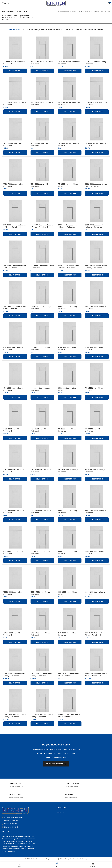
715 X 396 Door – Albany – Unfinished (41, 471)
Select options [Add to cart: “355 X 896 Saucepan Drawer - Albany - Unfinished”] (97, 275)
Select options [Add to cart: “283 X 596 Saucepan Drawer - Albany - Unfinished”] (15, 234)
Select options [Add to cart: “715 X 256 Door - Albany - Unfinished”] (42, 438)
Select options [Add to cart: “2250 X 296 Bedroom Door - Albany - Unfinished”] (97, 683)
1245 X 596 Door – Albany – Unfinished (69, 634)
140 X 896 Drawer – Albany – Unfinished (96, 104)
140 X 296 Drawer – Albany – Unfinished (42, 63)
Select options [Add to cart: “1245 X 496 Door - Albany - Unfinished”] (42, 642)
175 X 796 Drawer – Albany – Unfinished (15, 185)
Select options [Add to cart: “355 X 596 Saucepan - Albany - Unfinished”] (42, 275)
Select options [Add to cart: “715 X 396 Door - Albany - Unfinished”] (42, 479)
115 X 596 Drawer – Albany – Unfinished (14, 63)
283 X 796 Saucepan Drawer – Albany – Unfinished (42, 226)
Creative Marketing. (80, 859)
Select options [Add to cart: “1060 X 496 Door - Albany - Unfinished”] (42, 601)
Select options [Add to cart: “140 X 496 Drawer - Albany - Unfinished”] (15, 112)
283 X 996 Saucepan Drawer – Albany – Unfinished (96, 226)
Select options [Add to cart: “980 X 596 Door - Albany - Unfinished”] (97, 561)
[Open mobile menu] (5, 3)
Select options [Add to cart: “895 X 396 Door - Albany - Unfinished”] (97, 520)
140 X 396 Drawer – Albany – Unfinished (69, 63)
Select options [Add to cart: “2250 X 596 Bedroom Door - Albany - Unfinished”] (70, 724)
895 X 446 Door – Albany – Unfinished (14, 552)
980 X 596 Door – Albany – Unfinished (95, 552)
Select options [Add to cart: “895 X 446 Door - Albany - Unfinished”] (15, 561)
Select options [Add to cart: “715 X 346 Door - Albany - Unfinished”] (15, 479)
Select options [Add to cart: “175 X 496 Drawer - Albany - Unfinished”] (70, 153)
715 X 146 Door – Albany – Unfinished (95, 389)
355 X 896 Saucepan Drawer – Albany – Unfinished (96, 267)
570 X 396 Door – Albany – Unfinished (14, 348)
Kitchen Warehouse (38, 859)
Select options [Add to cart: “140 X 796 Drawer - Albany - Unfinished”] (70, 112)
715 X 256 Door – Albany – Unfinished (41, 430)
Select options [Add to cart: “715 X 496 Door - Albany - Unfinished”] (97, 479)
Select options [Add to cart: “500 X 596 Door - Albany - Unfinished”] (70, 316)
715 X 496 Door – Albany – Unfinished (95, 471)
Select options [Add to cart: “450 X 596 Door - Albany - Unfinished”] (42, 316)
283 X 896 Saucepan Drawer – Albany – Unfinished (69, 226)
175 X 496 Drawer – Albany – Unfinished (69, 144)
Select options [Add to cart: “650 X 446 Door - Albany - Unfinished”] (42, 397)
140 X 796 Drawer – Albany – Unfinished (69, 104)
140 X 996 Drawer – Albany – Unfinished (15, 144)
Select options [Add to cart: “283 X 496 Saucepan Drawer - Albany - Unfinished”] (97, 193)
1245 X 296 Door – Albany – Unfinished (96, 593)
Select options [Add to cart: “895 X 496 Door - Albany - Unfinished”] (42, 561)
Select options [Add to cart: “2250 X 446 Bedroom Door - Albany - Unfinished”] (15, 724)
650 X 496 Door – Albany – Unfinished (68, 389)
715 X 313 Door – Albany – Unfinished (95, 430)
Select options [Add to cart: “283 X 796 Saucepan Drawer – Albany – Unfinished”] (42, 234)
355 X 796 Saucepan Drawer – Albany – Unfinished (69, 267)
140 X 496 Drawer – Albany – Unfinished (15, 104)
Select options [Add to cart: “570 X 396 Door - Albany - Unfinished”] (15, 357)
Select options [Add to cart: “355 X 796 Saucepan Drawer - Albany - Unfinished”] (70, 275)
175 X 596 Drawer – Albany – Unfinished (96, 144)
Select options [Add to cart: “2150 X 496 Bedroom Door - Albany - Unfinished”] (97, 642)
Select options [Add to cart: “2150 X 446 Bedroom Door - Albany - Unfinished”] (42, 683)
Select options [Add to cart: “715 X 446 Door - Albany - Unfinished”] (70, 479)
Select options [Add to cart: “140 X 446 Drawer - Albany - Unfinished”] (97, 71)
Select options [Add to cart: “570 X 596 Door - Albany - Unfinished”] (97, 357)
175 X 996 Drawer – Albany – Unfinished (69, 185)
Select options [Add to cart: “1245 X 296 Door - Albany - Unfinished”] (97, 601)
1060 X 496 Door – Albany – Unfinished (41, 593)
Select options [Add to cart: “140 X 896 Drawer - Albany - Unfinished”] (97, 112)
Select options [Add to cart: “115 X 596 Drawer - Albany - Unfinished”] (15, 71)
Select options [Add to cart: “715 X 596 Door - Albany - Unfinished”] (42, 520)
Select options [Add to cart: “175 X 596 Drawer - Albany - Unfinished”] (97, 153)
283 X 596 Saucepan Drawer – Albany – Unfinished (15, 226)
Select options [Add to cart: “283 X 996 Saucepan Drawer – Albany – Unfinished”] (97, 234)
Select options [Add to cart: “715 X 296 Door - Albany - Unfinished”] (70, 438)
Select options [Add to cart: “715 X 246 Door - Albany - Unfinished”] (15, 438)
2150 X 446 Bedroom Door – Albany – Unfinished (42, 675)
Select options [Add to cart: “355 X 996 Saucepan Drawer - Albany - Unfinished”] (15, 316)
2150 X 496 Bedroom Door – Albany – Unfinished (96, 634)
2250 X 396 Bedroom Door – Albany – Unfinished (15, 675)
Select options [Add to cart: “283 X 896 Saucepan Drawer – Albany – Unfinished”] (70, 234)
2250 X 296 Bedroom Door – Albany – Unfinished (96, 675)
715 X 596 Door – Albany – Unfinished (41, 512)
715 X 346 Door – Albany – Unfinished (14, 471)
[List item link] (24, 821)
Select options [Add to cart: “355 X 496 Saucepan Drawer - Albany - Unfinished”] (15, 275)
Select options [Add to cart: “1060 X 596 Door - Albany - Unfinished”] (70, 601)
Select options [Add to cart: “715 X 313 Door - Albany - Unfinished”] (97, 438)
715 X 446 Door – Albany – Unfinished (68, 471)
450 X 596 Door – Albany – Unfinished (41, 308)
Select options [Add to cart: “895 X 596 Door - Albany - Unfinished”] (70, 561)
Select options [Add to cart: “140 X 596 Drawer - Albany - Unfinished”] (42, 112)
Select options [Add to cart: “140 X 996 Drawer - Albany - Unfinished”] (15, 153)
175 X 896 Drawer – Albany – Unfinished (42, 185)
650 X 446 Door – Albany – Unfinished (41, 389)
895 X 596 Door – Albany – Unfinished (68, 552)
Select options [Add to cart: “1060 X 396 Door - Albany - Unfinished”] (15, 601)
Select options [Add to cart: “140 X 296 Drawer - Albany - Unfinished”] (42, 71)
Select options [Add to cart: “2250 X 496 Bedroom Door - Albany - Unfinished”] (42, 724)
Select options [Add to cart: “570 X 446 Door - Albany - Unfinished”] (42, 357)
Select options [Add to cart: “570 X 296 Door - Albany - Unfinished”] (97, 316)
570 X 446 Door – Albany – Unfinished (41, 348)
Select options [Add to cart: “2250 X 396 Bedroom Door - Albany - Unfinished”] (15, 683)
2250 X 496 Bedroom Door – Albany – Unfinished (42, 716)
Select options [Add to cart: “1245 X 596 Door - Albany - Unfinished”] (70, 642)
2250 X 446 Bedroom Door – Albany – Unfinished (15, 716)
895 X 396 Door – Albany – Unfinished (95, 512)
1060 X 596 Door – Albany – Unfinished (69, 593)
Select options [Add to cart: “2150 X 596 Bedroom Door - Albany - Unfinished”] (70, 683)
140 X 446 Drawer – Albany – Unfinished (96, 63)
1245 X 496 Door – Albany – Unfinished (41, 634)
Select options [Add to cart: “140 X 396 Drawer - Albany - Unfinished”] (70, 71)
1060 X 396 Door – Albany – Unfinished (14, 593)
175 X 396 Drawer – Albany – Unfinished (42, 144)
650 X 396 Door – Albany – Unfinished (14, 389)
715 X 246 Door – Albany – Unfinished (14, 430)
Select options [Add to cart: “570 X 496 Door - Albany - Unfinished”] (70, 357)
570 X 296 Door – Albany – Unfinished (95, 308)
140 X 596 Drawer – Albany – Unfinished (42, 104)
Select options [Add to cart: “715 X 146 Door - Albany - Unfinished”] (97, 397)
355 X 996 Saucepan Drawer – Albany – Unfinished (15, 308)
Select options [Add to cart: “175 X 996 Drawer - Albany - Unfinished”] (70, 193)
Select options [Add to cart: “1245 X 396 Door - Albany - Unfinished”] (15, 642)
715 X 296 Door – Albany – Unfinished (68, 430)
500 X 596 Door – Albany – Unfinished (68, 308)
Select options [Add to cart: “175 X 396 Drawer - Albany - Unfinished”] (42, 153)
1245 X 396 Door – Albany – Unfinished (14, 634)
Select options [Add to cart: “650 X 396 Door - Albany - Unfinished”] (15, 397)
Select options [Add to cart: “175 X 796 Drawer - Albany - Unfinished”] (15, 193)
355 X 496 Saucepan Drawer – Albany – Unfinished (15, 267)
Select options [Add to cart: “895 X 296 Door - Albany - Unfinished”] (70, 520)
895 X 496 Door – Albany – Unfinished (41, 552)
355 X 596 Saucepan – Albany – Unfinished (42, 267)
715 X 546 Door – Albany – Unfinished (14, 512)
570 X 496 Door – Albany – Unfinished (68, 348)
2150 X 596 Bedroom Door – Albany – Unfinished (69, 675)
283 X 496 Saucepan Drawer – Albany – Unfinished (96, 185)
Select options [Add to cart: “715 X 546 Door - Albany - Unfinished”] (15, 520)
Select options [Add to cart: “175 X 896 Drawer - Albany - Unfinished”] (42, 193)
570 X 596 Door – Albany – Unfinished (95, 348)
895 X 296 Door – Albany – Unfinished (68, 512)
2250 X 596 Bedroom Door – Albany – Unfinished (69, 716)
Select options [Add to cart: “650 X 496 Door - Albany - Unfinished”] (70, 397)
